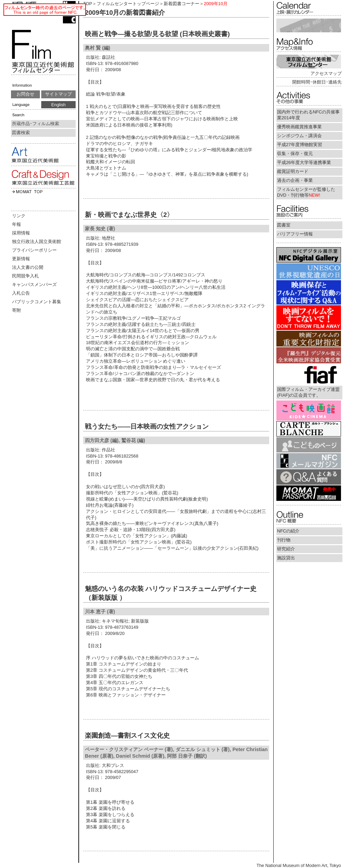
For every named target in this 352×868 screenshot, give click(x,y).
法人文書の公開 (28, 267)
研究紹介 (286, 549)
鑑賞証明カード (293, 171)
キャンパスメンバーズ (34, 284)
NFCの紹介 (288, 531)
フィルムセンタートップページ (128, 4)
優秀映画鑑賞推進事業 (299, 127)
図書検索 (21, 133)
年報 (16, 224)
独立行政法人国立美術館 (37, 241)
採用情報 (21, 233)
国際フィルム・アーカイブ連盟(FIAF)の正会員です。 (308, 392)
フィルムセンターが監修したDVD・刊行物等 (306, 192)
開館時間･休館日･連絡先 (317, 82)
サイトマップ (58, 94)
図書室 (284, 225)
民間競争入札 (25, 276)
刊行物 (284, 540)
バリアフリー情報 (295, 234)
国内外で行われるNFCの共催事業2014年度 (308, 115)
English (58, 105)
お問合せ (25, 94)
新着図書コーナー (181, 4)
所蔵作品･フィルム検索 (36, 124)
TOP (88, 4)
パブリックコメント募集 (37, 302)
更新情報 (21, 259)
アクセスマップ (326, 73)
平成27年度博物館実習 (300, 145)
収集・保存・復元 (295, 153)
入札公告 (21, 293)
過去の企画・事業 (295, 180)
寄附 (16, 310)
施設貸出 (286, 558)
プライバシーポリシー (34, 250)
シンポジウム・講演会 (299, 136)
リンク (19, 216)
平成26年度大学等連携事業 (304, 162)
